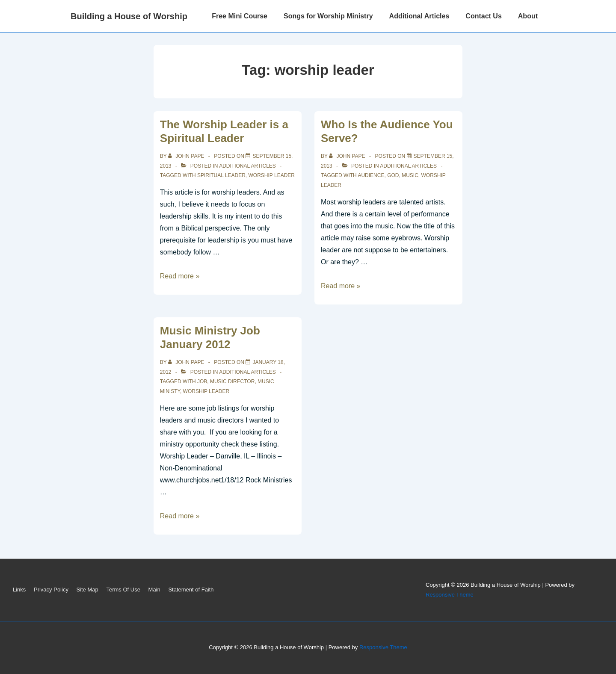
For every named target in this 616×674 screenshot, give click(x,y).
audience (371, 175)
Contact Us (483, 16)
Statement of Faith (191, 590)
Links (19, 590)
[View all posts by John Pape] (187, 156)
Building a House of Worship (129, 16)
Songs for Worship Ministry (328, 16)
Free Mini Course (240, 16)
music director (232, 381)
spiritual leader (221, 175)
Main (154, 590)
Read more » (180, 276)
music (410, 175)
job (202, 381)
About (528, 16)
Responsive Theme (450, 595)
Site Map (87, 590)
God (393, 175)
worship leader (272, 175)
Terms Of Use (123, 590)
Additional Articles (419, 16)
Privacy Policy (51, 590)
